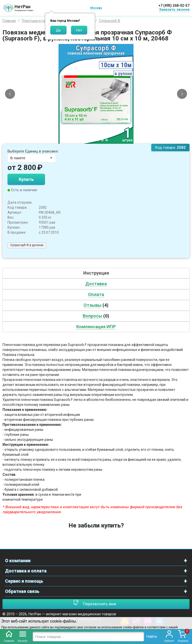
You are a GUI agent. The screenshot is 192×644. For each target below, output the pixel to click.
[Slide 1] (85, 140)
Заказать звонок (174, 9)
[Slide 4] (98, 140)
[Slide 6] (107, 140)
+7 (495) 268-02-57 (174, 5)
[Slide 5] (102, 140)
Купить (26, 179)
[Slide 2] (90, 140)
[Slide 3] (94, 140)
